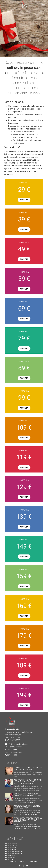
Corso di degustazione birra (14, 854)
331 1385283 (12, 755)
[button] (43, 3)
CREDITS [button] (13, 862)
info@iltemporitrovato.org (18, 744)
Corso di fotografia (11, 843)
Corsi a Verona (10, 858)
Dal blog (11, 763)
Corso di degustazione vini (14, 851)
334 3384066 (12, 750)
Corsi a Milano (10, 856)
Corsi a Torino (10, 860)
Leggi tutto (35, 790)
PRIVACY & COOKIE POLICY (28, 862)
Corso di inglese (11, 849)
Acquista (24, 200)
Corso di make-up (11, 845)
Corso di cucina (10, 847)
